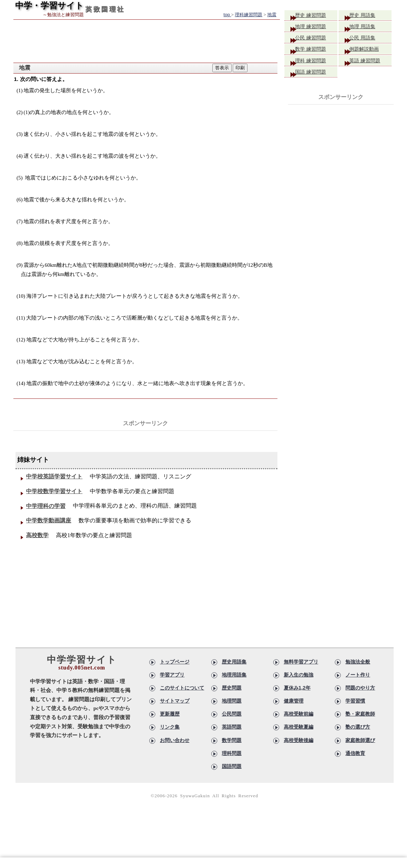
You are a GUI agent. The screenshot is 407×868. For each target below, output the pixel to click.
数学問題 (232, 761)
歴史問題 (232, 712)
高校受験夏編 (299, 749)
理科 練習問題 (316, 66)
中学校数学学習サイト (56, 499)
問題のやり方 (360, 712)
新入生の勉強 (299, 700)
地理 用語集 (368, 28)
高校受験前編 (299, 737)
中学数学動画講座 (50, 539)
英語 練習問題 (370, 66)
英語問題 (232, 749)
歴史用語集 (234, 688)
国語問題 (232, 785)
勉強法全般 (358, 688)
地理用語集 (234, 700)
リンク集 (170, 749)
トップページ (175, 688)
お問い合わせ (175, 761)
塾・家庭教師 (360, 737)
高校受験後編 (299, 761)
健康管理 (294, 724)
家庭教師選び (360, 761)
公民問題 (232, 737)
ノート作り (358, 700)
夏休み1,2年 (297, 712)
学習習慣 (355, 724)
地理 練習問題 (316, 28)
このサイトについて (182, 712)
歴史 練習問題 (316, 16)
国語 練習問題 (316, 79)
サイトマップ (175, 724)
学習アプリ (172, 700)
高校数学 (39, 560)
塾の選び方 (358, 749)
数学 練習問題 (316, 54)
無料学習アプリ (301, 688)
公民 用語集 (368, 41)
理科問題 (232, 773)
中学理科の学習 (48, 519)
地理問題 (232, 724)
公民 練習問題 (316, 41)
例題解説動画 (370, 54)
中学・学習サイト (49, 5)
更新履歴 (170, 737)
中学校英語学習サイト (56, 479)
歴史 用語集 (368, 16)
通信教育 (355, 773)
